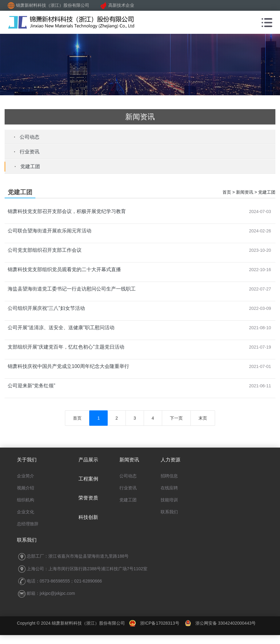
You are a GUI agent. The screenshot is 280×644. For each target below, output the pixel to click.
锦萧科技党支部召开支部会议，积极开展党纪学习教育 (67, 211)
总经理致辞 (28, 524)
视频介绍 (26, 488)
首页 (77, 418)
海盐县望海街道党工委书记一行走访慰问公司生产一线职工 (72, 289)
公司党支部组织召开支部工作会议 (45, 250)
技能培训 (169, 500)
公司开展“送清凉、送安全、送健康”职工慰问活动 (61, 328)
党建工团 (30, 166)
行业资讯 (30, 152)
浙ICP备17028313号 (160, 623)
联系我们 (169, 512)
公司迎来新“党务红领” (32, 386)
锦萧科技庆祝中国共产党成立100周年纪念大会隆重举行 (68, 366)
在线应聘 (169, 488)
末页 (203, 418)
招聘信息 (169, 476)
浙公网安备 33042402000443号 (220, 623)
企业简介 (26, 476)
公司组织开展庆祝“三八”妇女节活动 (46, 308)
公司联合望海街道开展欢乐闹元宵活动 (50, 231)
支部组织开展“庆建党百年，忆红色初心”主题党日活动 (66, 347)
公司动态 (30, 137)
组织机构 (26, 500)
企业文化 (26, 512)
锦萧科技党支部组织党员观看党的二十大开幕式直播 (64, 269)
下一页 (176, 418)
